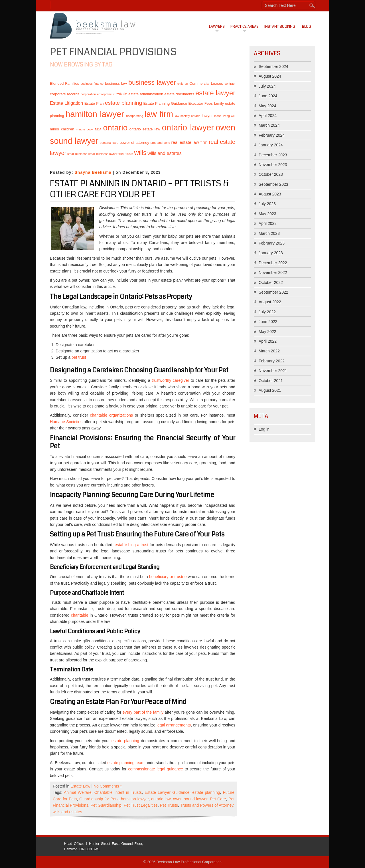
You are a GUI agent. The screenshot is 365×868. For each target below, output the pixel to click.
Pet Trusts (169, 805)
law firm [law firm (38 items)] (159, 114)
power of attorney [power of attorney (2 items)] (134, 143)
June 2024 (268, 96)
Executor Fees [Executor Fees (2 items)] (200, 103)
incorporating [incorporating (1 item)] (134, 116)
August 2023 (270, 194)
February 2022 (272, 361)
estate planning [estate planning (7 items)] (123, 103)
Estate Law (80, 786)
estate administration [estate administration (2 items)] (146, 94)
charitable (80, 615)
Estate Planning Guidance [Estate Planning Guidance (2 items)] (165, 103)
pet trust (79, 357)
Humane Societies (66, 422)
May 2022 (267, 332)
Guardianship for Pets (99, 799)
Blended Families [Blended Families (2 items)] (64, 83)
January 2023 (271, 253)
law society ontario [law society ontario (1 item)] (187, 116)
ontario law (161, 799)
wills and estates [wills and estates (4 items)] (164, 153)
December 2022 (273, 263)
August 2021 (270, 390)
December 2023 (273, 155)
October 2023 (271, 174)
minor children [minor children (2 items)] (62, 129)
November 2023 (273, 165)
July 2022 (267, 312)
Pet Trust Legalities (141, 805)
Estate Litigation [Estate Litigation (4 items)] (66, 103)
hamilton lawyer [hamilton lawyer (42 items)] (95, 114)
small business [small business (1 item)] (77, 154)
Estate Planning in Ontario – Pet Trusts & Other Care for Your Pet (139, 189)
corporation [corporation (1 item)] (88, 94)
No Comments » (108, 786)
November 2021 (273, 371)
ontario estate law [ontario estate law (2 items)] (145, 129)
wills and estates (67, 812)
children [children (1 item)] (183, 84)
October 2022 (271, 282)
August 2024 (270, 76)
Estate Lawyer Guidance (167, 792)
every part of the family (144, 712)
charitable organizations (112, 415)
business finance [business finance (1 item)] (92, 84)
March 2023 (269, 233)
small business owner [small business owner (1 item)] (103, 154)
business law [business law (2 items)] (116, 83)
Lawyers (217, 27)
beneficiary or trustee (169, 577)
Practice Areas (245, 27)
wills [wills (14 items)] (140, 153)
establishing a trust (132, 545)
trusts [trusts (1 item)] (129, 154)
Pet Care (218, 799)
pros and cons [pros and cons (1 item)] (160, 143)
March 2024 (269, 125)
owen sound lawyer (190, 799)
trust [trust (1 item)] (122, 154)
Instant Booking (280, 27)
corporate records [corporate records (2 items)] (65, 94)
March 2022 (269, 351)
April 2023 (268, 223)
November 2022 (273, 272)
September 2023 (273, 184)
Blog (307, 27)
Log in (264, 429)
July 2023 (267, 204)
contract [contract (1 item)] (230, 84)
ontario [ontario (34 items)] (115, 128)
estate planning (126, 741)
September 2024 (273, 66)
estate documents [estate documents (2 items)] (179, 94)
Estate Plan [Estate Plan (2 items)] (94, 103)
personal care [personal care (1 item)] (109, 143)
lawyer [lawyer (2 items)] (207, 116)
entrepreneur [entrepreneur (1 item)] (106, 94)
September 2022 (273, 292)
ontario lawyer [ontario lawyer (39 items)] (188, 128)
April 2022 (268, 341)
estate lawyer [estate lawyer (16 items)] (215, 93)
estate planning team (126, 763)
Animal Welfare (78, 792)
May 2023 (267, 214)
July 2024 (267, 86)
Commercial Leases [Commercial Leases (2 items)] (206, 83)
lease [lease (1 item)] (218, 116)
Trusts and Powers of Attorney (207, 805)
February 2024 (272, 135)
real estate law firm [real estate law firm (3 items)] (189, 142)
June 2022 (268, 322)
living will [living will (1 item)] (229, 116)
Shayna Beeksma (93, 172)
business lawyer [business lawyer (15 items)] (152, 82)
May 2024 (267, 106)
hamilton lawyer (135, 799)
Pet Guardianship (106, 805)
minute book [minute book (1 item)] (84, 129)
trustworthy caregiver (171, 380)
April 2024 (268, 116)
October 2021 (271, 381)
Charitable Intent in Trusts (118, 792)
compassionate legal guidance (156, 769)
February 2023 (272, 243)
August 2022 (270, 302)
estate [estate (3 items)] (121, 94)
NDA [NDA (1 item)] (98, 129)
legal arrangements (174, 725)
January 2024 (271, 145)
